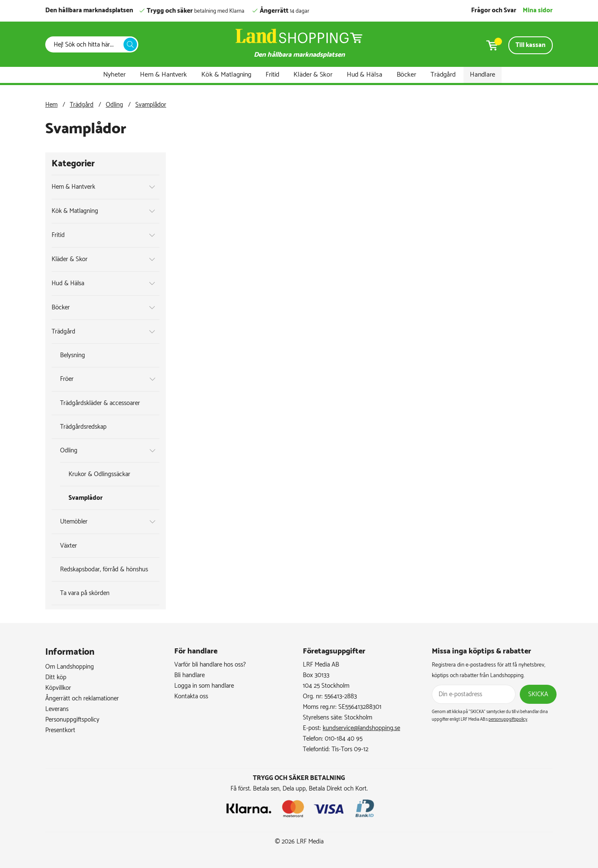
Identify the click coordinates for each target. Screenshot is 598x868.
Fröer (67, 379)
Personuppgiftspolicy (72, 720)
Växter (69, 546)
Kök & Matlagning (226, 75)
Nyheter (114, 75)
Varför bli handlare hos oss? (210, 665)
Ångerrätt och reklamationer (82, 699)
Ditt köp (56, 677)
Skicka (538, 694)
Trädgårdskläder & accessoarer (100, 403)
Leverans (57, 709)
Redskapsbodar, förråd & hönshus (104, 569)
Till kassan (531, 45)
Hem (51, 105)
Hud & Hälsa (365, 75)
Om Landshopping (70, 667)
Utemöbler (74, 522)
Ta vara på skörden (85, 593)
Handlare (483, 75)
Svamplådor (151, 105)
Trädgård (443, 75)
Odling (114, 105)
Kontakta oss (191, 696)
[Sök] (87, 45)
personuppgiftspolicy (508, 719)
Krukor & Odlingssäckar (99, 474)
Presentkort (60, 730)
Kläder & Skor (313, 75)
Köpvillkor (58, 688)
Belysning (73, 355)
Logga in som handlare (204, 686)
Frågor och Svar (494, 10)
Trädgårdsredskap (83, 427)
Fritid (272, 75)
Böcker (406, 75)
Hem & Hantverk (163, 75)
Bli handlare (189, 675)
